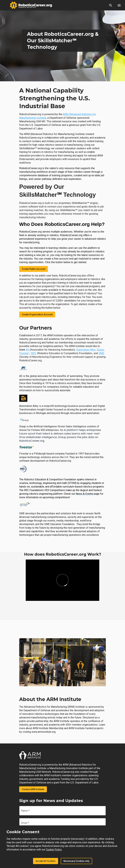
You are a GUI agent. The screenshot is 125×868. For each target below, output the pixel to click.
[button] (111, 5)
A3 (27, 350)
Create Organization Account (37, 314)
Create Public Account (34, 269)
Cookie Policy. (54, 850)
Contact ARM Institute (33, 789)
